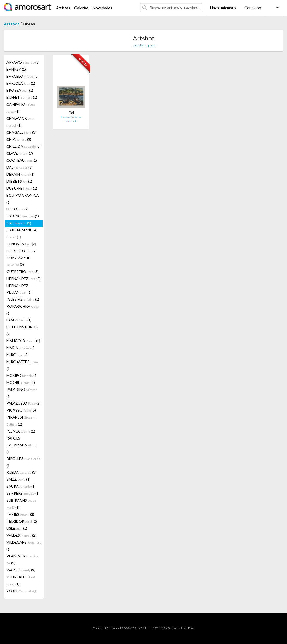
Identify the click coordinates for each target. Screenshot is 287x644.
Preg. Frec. (188, 628)
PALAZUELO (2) (23, 403)
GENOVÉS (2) (21, 244)
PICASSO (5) (21, 410)
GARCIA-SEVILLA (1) (21, 233)
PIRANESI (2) (21, 421)
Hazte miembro (223, 8)
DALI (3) (19, 167)
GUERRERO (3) (22, 271)
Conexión (253, 8)
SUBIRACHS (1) (21, 504)
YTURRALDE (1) (21, 581)
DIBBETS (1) (19, 181)
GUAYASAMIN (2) (19, 261)
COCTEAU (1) (22, 160)
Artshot (12, 24)
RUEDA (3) (21, 472)
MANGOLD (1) (23, 341)
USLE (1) (17, 528)
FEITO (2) (18, 209)
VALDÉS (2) (21, 535)
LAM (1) (19, 320)
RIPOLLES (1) (23, 462)
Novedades (102, 8)
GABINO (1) (23, 216)
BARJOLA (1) (21, 83)
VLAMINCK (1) (22, 560)
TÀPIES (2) (20, 514)
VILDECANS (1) (24, 546)
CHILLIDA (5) (24, 146)
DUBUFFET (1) (22, 188)
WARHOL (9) (21, 570)
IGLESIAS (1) (23, 299)
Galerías (81, 8)
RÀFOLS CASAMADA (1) (22, 445)
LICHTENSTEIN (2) (23, 330)
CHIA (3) (19, 139)
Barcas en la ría (71, 117)
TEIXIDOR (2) (22, 521)
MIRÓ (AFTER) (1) (22, 365)
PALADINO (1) (22, 393)
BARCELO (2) (23, 76)
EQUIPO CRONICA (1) (23, 199)
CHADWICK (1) (20, 122)
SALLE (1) (18, 479)
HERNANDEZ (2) (23, 278)
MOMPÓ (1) (22, 375)
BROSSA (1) (20, 90)
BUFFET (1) (22, 97)
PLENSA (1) (21, 431)
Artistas (63, 8)
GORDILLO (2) (22, 251)
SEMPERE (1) (23, 493)
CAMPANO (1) (21, 108)
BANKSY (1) (16, 69)
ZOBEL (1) (22, 591)
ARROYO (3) (23, 62)
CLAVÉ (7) (20, 153)
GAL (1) (19, 223)
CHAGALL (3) (21, 132)
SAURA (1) (21, 486)
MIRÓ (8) (18, 355)
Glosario (173, 628)
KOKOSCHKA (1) (23, 310)
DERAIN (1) (20, 174)
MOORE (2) (21, 382)
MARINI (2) (21, 348)
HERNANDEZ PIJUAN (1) (19, 289)
